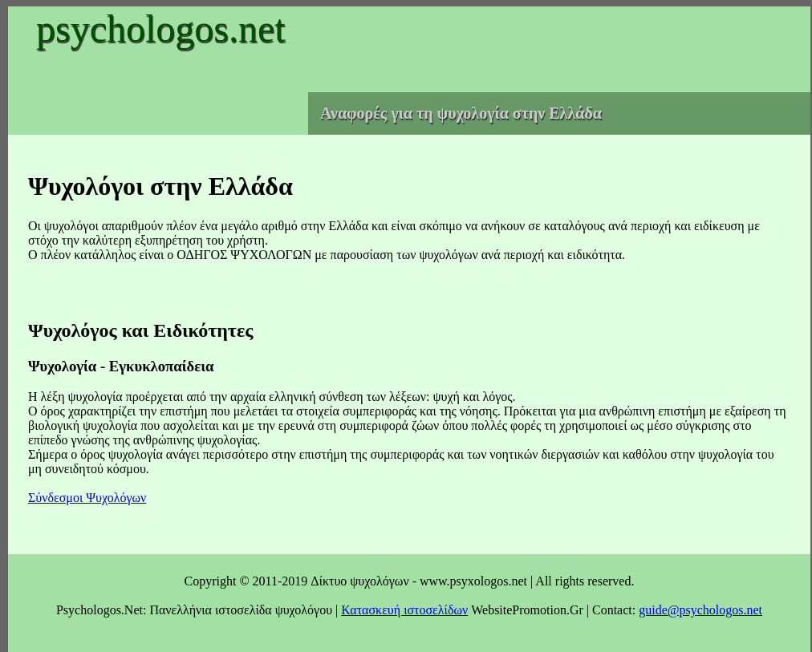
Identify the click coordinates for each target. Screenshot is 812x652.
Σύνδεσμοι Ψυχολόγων (87, 498)
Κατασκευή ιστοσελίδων (404, 610)
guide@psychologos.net (700, 610)
